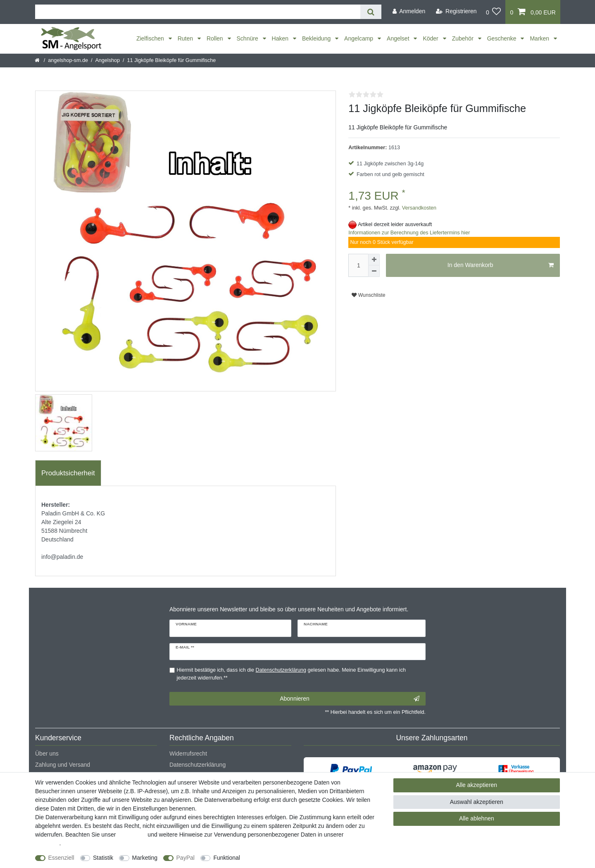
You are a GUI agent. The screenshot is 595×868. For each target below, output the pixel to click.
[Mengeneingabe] (358, 265)
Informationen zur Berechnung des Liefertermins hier (409, 233)
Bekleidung (317, 38)
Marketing (145, 858)
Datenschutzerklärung (198, 765)
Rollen (216, 38)
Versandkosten (418, 208)
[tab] (68, 473)
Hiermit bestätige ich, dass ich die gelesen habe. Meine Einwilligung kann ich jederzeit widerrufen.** (291, 674)
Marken (540, 38)
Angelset (399, 38)
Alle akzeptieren (477, 785)
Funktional (227, 858)
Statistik (103, 858)
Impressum (132, 835)
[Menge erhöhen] (374, 260)
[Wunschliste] (494, 12)
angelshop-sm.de (68, 60)
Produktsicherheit (68, 473)
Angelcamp (359, 38)
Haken (281, 38)
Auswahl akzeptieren (477, 802)
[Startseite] (38, 60)
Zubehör (464, 38)
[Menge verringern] (374, 271)
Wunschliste (368, 295)
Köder (431, 38)
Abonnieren (350, 699)
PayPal (186, 858)
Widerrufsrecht (188, 754)
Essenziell (61, 858)
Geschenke (503, 38)
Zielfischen (151, 38)
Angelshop (107, 60)
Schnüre (248, 38)
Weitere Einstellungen (276, 858)
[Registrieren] (456, 11)
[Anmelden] (409, 11)
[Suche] (371, 12)
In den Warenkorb (501, 265)
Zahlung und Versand (63, 765)
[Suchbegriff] (198, 12)
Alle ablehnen (477, 818)
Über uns (47, 754)
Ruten (186, 38)
